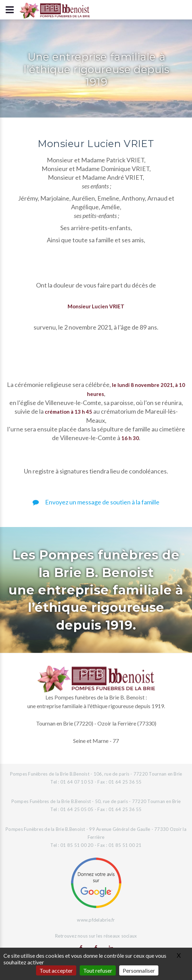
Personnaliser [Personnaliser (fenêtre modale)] (139, 970)
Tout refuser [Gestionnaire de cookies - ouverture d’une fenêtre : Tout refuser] (98, 970)
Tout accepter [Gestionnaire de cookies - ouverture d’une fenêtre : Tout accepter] (56, 970)
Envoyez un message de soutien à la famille (96, 502)
